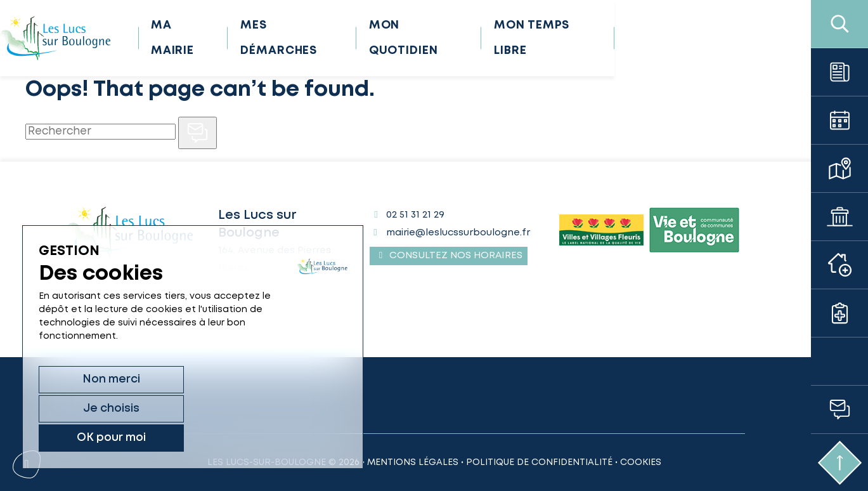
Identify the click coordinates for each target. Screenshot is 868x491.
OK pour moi (277, 437)
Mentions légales (413, 462)
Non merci (83, 437)
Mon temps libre (656, 38)
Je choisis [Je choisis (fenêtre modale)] (180, 437)
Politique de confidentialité (539, 462)
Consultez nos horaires (449, 255)
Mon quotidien (523, 38)
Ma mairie (281, 38)
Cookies (641, 462)
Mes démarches (393, 38)
